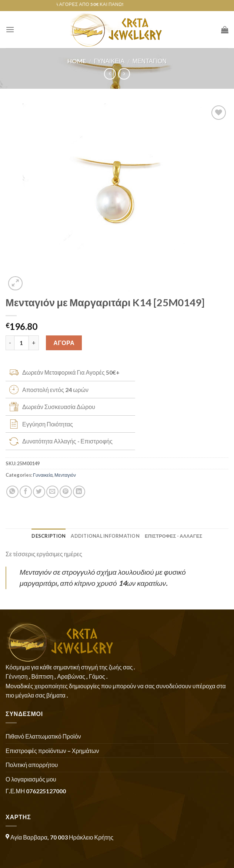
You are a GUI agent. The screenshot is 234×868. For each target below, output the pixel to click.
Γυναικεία (109, 61)
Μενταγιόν (150, 61)
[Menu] (10, 29)
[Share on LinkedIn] (79, 492)
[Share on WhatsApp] (12, 492)
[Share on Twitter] (39, 492)
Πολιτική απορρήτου (32, 765)
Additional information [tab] (105, 536)
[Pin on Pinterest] (66, 492)
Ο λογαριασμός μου (31, 779)
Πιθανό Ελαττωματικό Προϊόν (43, 736)
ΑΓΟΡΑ (64, 343)
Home (77, 61)
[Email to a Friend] (52, 492)
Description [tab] (49, 536)
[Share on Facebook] (26, 492)
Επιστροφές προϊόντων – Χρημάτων (52, 751)
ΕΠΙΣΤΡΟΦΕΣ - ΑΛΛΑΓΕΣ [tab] (174, 536)
